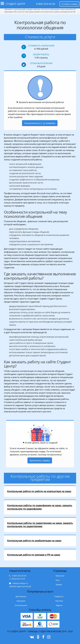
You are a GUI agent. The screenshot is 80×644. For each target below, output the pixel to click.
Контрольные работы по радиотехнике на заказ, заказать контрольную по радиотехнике (40, 525)
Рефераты (59, 596)
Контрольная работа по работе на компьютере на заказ (39, 491)
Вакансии (60, 576)
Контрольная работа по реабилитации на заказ (34, 541)
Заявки (59, 585)
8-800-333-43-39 (46, 4)
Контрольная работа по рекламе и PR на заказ (34, 555)
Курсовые (21, 601)
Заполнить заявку (40, 460)
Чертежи (59, 601)
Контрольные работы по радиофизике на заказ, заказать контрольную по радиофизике (40, 507)
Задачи (59, 605)
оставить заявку (69, 4)
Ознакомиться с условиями (40, 123)
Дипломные (21, 596)
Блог (58, 580)
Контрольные (21, 605)
